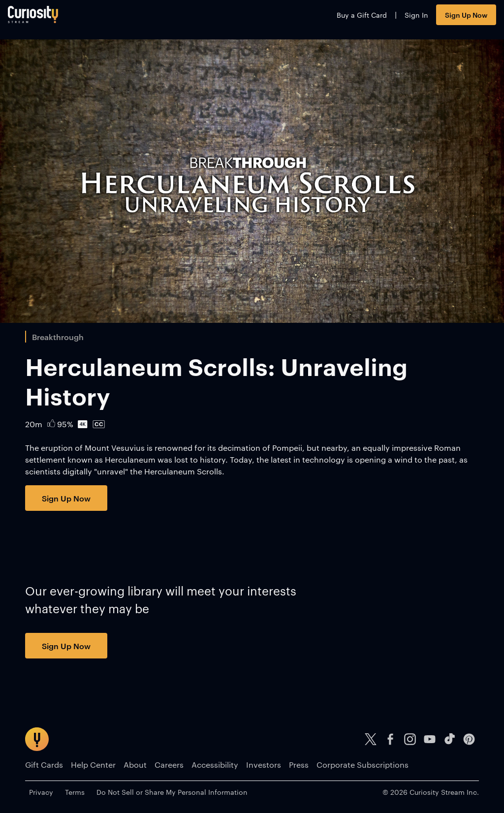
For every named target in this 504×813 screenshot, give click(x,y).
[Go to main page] (50, 18)
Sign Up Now (449, 18)
